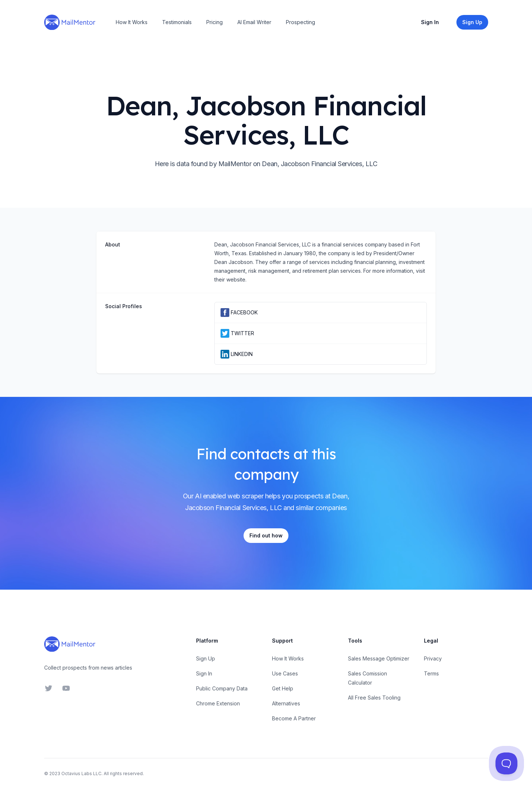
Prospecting (301, 22)
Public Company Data (222, 688)
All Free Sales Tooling (374, 698)
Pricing (215, 22)
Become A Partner (294, 718)
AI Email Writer (254, 22)
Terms (431, 673)
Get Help (283, 688)
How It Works (132, 22)
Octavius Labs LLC (81, 773)
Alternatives (286, 703)
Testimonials (177, 22)
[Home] (70, 22)
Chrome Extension (218, 703)
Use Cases (285, 673)
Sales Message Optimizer (379, 658)
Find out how (266, 535)
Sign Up (206, 658)
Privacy (433, 658)
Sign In (430, 22)
